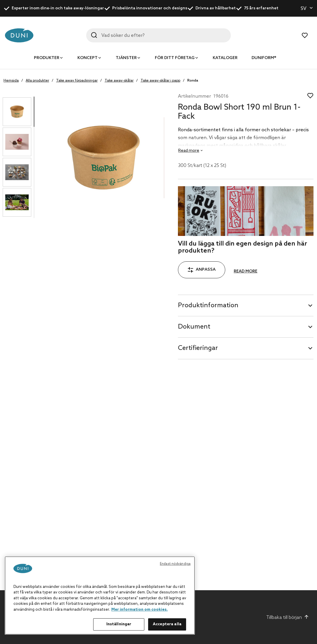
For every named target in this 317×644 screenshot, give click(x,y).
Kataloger (225, 58)
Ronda (193, 81)
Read (189, 151)
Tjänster (126, 58)
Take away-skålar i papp (160, 81)
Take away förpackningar (77, 81)
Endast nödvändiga (175, 564)
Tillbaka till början (288, 617)
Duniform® (264, 58)
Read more (246, 271)
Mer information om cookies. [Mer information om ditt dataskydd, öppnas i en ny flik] (140, 610)
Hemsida (11, 81)
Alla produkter (37, 81)
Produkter (47, 58)
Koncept (88, 58)
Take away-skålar (119, 81)
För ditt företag (175, 58)
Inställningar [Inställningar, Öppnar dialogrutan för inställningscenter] (119, 624)
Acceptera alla (167, 624)
